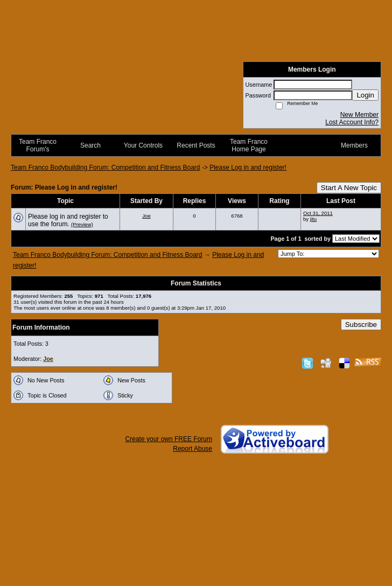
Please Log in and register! (248, 168)
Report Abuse (192, 449)
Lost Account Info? (352, 122)
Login (365, 95)
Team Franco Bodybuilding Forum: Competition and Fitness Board (106, 168)
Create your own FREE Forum (169, 439)
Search (90, 145)
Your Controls (143, 145)
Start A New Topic (349, 188)
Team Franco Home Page (249, 145)
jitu (313, 219)
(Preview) (82, 224)
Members (354, 145)
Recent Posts (196, 145)
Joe (146, 216)
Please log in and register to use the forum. (68, 220)
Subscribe (361, 325)
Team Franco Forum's (38, 145)
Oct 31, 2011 (318, 213)
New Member (359, 115)
